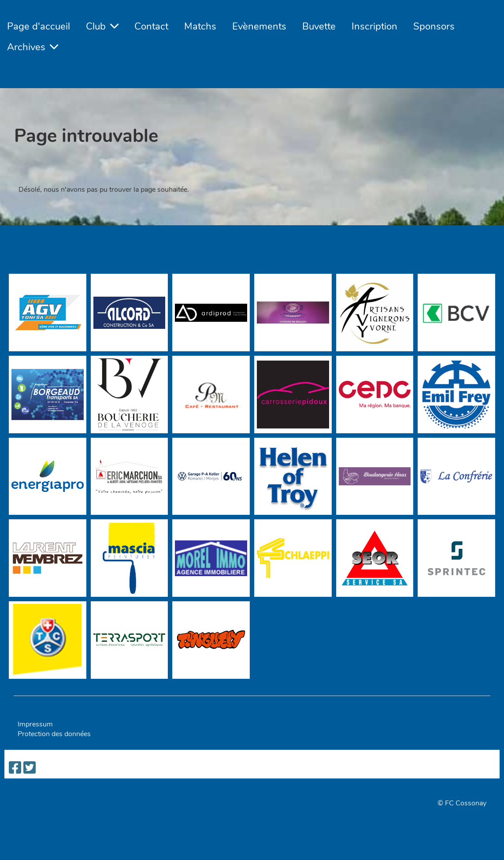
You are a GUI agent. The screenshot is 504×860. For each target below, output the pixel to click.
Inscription (374, 26)
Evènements (259, 26)
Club (102, 26)
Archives (33, 47)
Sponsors (434, 26)
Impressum (35, 724)
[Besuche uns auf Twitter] (30, 768)
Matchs (200, 26)
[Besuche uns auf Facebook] (15, 768)
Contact (151, 26)
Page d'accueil (39, 26)
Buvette (319, 26)
